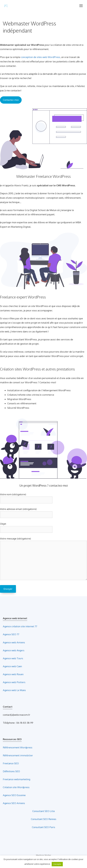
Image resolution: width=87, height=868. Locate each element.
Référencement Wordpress (18, 747)
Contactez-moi (11, 100)
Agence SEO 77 (11, 634)
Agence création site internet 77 (20, 626)
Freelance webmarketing (17, 779)
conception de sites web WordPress (41, 57)
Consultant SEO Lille (44, 811)
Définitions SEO (11, 771)
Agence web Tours (13, 658)
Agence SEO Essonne (14, 795)
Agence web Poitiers (14, 682)
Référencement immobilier (18, 755)
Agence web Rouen (13, 674)
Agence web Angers (14, 650)
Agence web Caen (12, 666)
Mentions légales (44, 855)
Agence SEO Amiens (14, 803)
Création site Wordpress (16, 787)
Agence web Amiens (14, 642)
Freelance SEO (11, 763)
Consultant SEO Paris (43, 827)
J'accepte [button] (57, 864)
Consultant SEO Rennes (44, 819)
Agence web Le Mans (14, 690)
